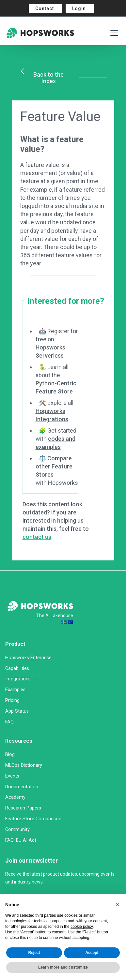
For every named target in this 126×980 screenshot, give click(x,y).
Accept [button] (92, 953)
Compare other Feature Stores (54, 466)
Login (79, 8)
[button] (118, 905)
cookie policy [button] (82, 927)
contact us (37, 537)
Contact (45, 8)
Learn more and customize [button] (63, 967)
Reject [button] (34, 953)
